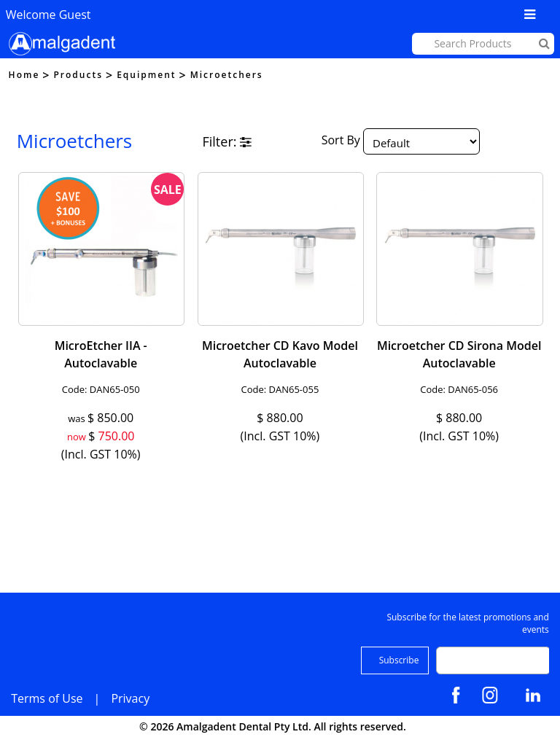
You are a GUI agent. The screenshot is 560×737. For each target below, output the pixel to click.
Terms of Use (47, 698)
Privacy (130, 698)
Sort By (341, 141)
